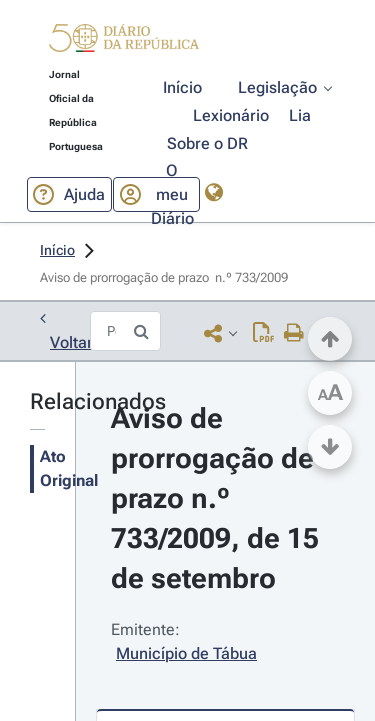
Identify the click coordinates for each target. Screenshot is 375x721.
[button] (124, 41)
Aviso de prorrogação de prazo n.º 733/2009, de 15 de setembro (218, 498)
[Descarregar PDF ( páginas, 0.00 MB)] (263, 332)
